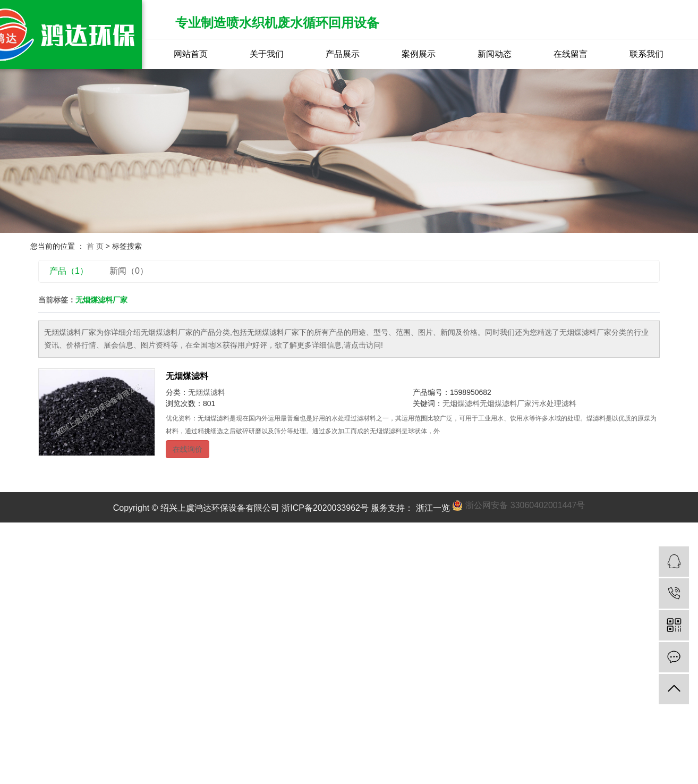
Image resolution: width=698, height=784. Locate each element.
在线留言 (571, 54)
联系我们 (646, 54)
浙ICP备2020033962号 (325, 508)
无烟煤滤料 (187, 376)
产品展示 (343, 54)
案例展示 (419, 54)
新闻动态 (495, 54)
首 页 (95, 246)
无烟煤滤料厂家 (506, 403)
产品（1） (69, 271)
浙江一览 (431, 508)
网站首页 (191, 54)
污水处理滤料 (554, 403)
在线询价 (188, 449)
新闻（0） (129, 271)
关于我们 (267, 54)
